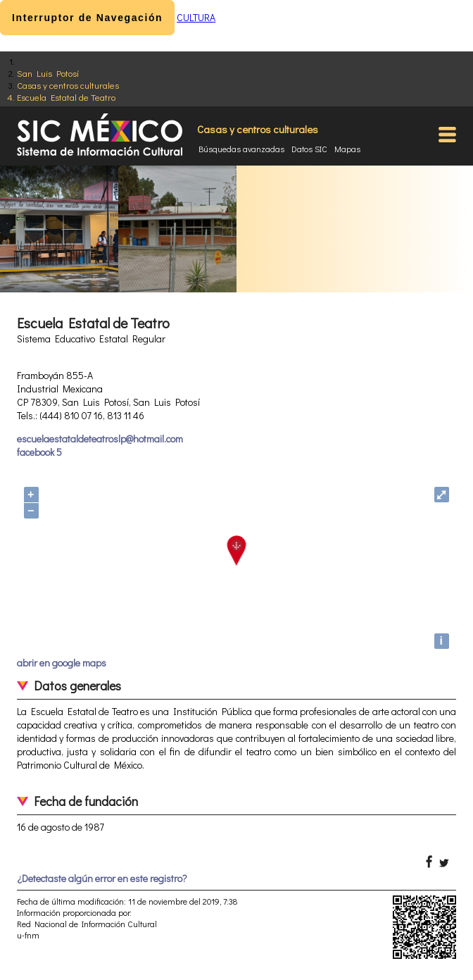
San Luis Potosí (48, 73)
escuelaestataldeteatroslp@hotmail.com (100, 439)
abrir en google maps (62, 663)
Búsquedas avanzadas (241, 149)
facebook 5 (39, 452)
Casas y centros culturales (68, 85)
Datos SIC (309, 149)
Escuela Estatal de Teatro (66, 97)
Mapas (347, 149)
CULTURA (196, 17)
